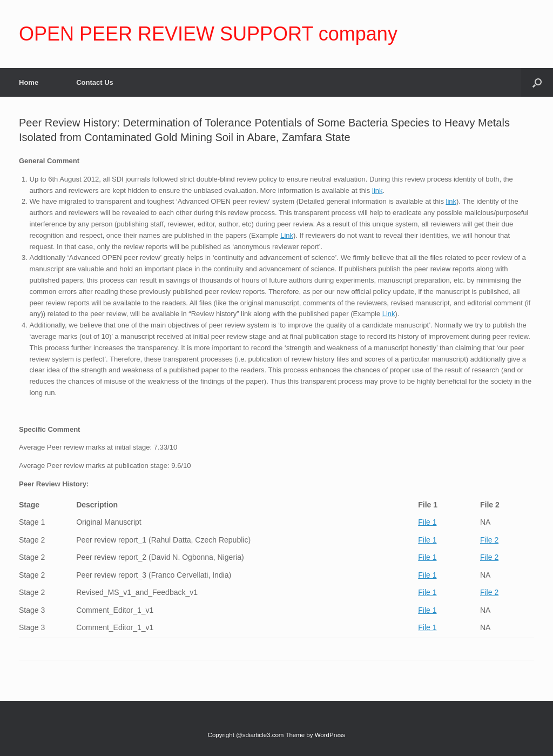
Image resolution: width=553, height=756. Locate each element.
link (377, 190)
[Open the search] (537, 82)
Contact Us (95, 82)
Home (29, 82)
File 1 (427, 522)
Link (287, 235)
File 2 (489, 540)
